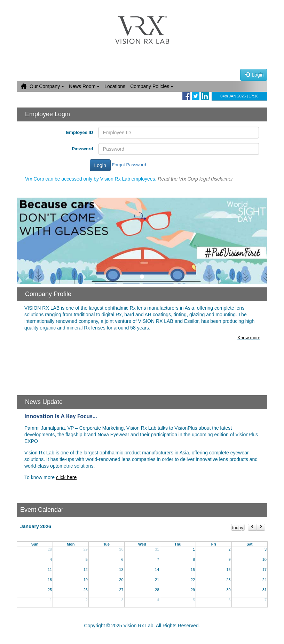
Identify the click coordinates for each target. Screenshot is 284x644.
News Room (84, 86)
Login (254, 75)
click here (66, 477)
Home (24, 86)
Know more (249, 338)
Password (82, 149)
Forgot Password (129, 165)
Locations (115, 86)
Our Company (47, 86)
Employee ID (80, 132)
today (238, 528)
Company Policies (152, 86)
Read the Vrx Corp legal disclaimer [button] (195, 179)
